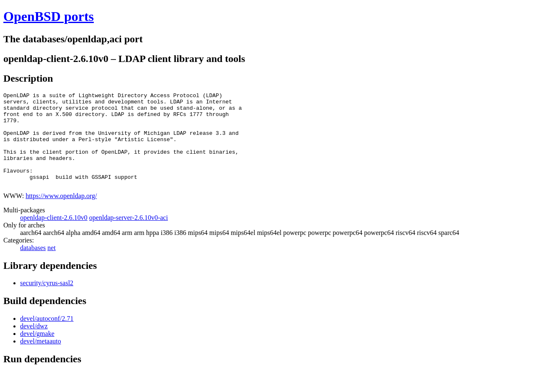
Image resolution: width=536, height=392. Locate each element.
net (52, 267)
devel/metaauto (41, 360)
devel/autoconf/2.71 (47, 337)
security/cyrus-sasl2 (47, 302)
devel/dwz (34, 345)
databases (33, 267)
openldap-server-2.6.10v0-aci (129, 236)
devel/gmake (37, 352)
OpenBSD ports (49, 16)
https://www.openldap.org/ (61, 215)
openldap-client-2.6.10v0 (54, 236)
